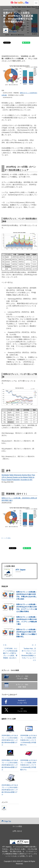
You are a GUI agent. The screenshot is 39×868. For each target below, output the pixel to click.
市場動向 (6, 26)
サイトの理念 (17, 826)
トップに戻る (6, 538)
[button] (36, 3)
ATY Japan (13, 32)
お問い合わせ (17, 831)
